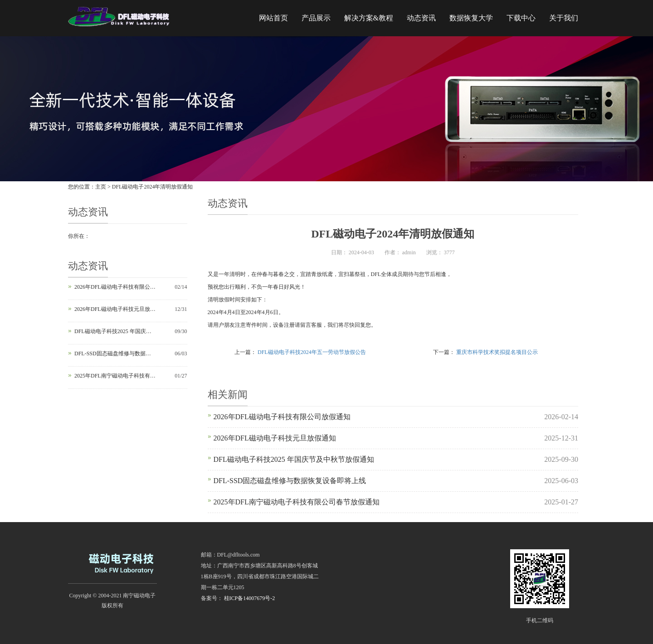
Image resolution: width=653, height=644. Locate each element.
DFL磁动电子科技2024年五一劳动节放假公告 (312, 352)
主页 (101, 187)
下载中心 (521, 18)
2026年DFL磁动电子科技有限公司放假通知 (115, 287)
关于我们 (564, 18)
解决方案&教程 (369, 18)
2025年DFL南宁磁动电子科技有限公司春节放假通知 (115, 376)
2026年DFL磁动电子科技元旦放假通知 (115, 309)
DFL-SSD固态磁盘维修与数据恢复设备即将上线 (115, 353)
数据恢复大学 (471, 18)
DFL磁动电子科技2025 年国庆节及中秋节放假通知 (115, 331)
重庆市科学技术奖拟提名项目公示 (497, 352)
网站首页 (273, 18)
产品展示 (316, 18)
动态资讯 (421, 18)
